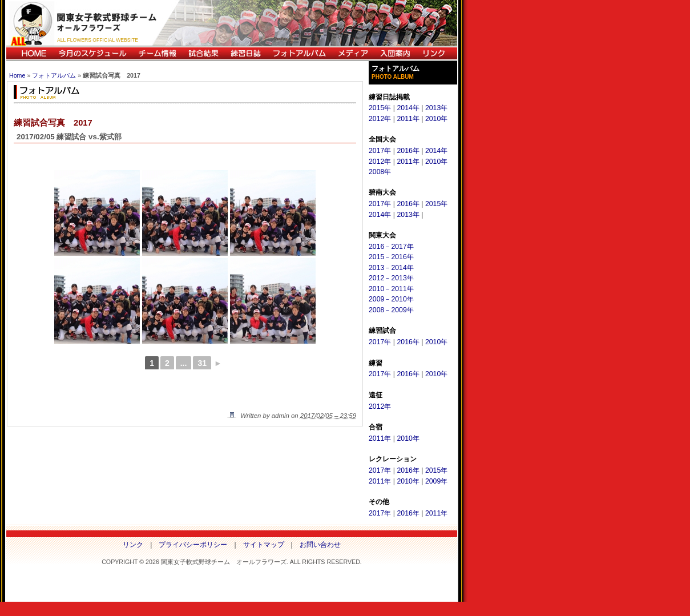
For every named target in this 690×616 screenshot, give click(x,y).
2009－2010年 (391, 299)
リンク (437, 53)
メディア (353, 53)
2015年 (380, 108)
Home (17, 75)
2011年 (408, 119)
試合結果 (203, 53)
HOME (29, 53)
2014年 (408, 108)
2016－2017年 (391, 247)
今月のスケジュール (92, 53)
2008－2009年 (391, 310)
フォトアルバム (299, 53)
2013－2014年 (391, 268)
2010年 (436, 119)
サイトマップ (264, 545)
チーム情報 (157, 53)
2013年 (436, 108)
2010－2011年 (391, 289)
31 (202, 363)
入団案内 (395, 53)
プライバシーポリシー (193, 545)
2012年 (380, 119)
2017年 (380, 151)
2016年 (408, 151)
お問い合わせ (320, 545)
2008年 (380, 172)
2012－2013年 (391, 278)
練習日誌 (245, 53)
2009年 (436, 481)
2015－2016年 (391, 257)
